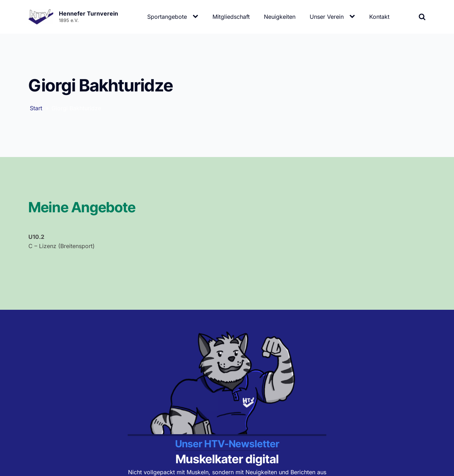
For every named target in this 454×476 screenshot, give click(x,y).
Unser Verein (327, 17)
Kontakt (379, 17)
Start (36, 108)
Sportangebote (167, 17)
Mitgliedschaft (231, 17)
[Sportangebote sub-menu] (197, 17)
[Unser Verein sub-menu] (354, 17)
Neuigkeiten (280, 17)
